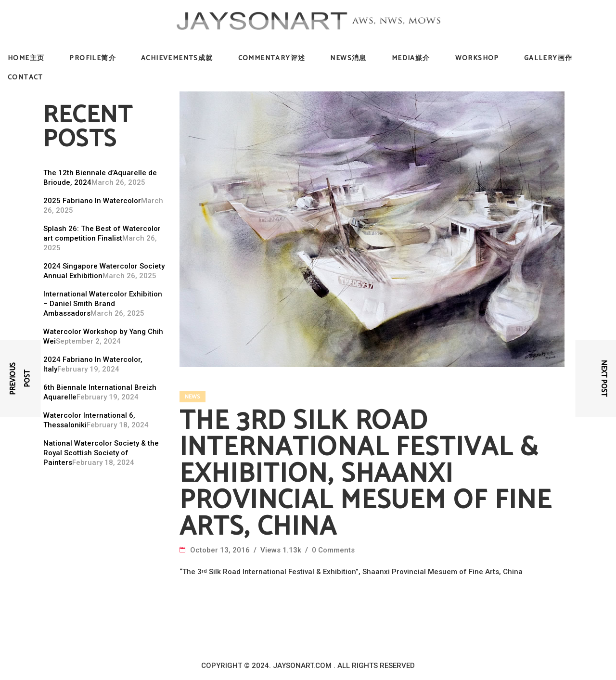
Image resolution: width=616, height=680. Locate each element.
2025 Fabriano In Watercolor (92, 201)
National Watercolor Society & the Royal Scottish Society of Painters (101, 453)
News (192, 397)
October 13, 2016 (221, 550)
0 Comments (333, 550)
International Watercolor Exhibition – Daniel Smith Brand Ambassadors (103, 304)
